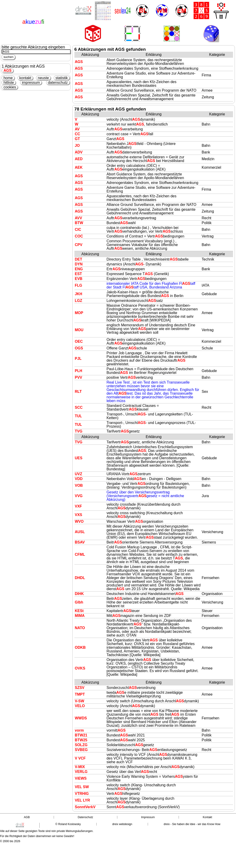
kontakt (25, 78)
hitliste (9, 83)
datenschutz (58, 83)
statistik (62, 78)
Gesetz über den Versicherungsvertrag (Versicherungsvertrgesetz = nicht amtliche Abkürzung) (145, 496)
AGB (27, 817)
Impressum (148, 817)
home (8, 78)
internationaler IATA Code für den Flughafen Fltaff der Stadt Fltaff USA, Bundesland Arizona (151, 285)
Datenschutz (85, 817)
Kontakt (208, 817)
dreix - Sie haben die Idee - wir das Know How (192, 824)
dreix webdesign (122, 824)
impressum (31, 83)
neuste (43, 78)
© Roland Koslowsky (68, 824)
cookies (10, 87)
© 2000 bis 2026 (10, 841)
